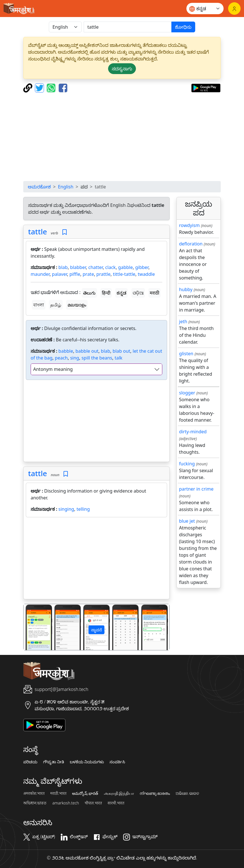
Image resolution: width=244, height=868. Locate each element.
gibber (142, 267)
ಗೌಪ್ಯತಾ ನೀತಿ (54, 762)
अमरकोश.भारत (34, 793)
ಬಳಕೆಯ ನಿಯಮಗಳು (87, 762)
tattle (38, 232)
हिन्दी (106, 293)
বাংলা (39, 305)
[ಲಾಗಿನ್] (234, 9)
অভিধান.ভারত (35, 803)
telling (83, 509)
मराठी (155, 293)
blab (63, 267)
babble (66, 351)
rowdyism (189, 225)
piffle (75, 274)
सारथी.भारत (116, 803)
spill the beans (97, 358)
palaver (59, 274)
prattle (104, 274)
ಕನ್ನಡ (121, 293)
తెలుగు (89, 293)
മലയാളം (77, 305)
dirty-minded (193, 432)
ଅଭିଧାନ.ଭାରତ (187, 793)
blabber (78, 267)
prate (88, 274)
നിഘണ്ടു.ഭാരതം (155, 793)
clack (111, 267)
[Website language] (205, 9)
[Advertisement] (122, 137)
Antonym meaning (53, 369)
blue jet (187, 521)
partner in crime (196, 489)
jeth (183, 321)
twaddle (146, 274)
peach (61, 358)
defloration (191, 244)
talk (118, 358)
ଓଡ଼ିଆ (138, 293)
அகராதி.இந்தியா (119, 793)
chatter (95, 267)
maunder (40, 274)
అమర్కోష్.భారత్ (85, 793)
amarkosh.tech (66, 803)
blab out (121, 351)
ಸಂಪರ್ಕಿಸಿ (117, 762)
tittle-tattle (124, 274)
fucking (187, 464)
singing (66, 509)
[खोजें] (128, 27)
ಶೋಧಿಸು (183, 27)
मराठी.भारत (58, 793)
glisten (186, 354)
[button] (34, 627)
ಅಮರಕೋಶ (39, 187)
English (66, 187)
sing (75, 358)
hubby (186, 289)
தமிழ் (56, 305)
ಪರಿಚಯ (30, 762)
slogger (187, 393)
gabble (125, 267)
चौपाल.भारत (93, 803)
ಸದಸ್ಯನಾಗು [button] (122, 69)
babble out (87, 351)
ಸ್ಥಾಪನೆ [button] (96, 630)
